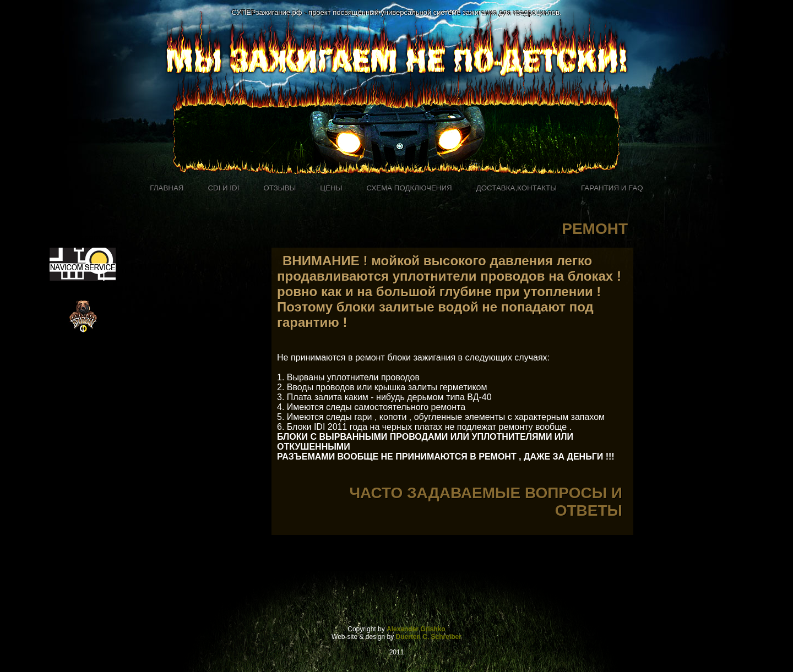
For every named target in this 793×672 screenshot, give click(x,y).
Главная (167, 188)
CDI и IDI (223, 188)
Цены (331, 188)
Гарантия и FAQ (612, 188)
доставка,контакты (517, 188)
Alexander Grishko (416, 629)
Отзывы (279, 188)
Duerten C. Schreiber (429, 637)
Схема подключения (409, 188)
